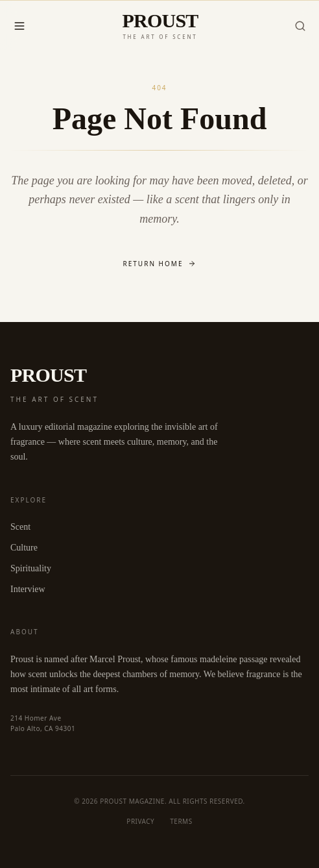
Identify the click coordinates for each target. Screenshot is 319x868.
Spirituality (31, 568)
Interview (28, 589)
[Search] (300, 26)
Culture (24, 548)
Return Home (160, 264)
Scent (20, 527)
